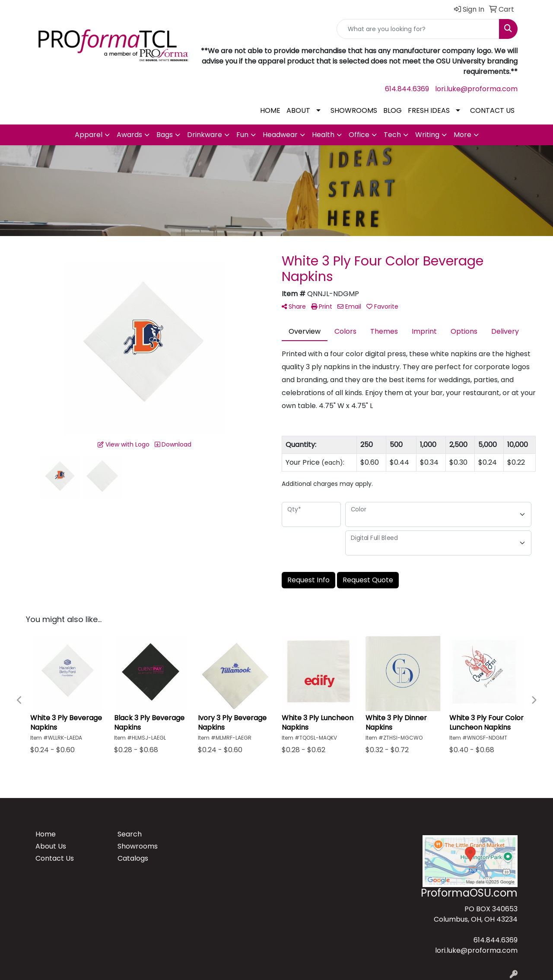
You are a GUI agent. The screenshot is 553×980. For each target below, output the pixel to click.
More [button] (462, 135)
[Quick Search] (418, 29)
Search (130, 834)
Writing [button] (427, 135)
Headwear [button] (280, 135)
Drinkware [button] (205, 135)
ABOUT (298, 110)
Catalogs (133, 858)
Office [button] (359, 135)
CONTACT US (492, 110)
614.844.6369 (407, 89)
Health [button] (323, 135)
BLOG (393, 110)
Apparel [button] (89, 135)
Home (46, 834)
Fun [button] (242, 135)
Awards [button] (129, 135)
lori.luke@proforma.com (476, 89)
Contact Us (55, 858)
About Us (51, 846)
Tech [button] (392, 135)
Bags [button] (165, 135)
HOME (270, 110)
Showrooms (138, 846)
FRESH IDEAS (429, 110)
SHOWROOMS (354, 110)
